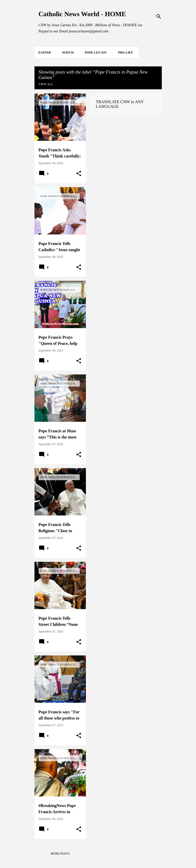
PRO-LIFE (125, 52)
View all (46, 84)
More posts (60, 854)
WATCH (68, 52)
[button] (79, 174)
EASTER (45, 52)
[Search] (159, 16)
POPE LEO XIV (96, 52)
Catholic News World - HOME (82, 14)
